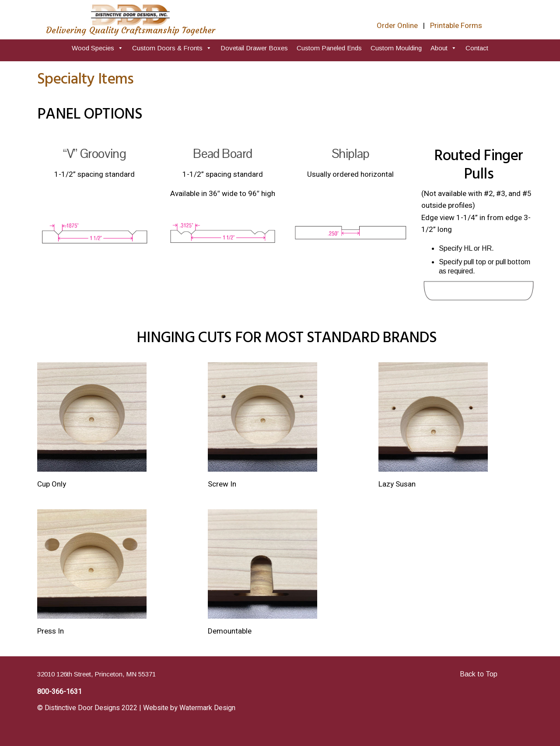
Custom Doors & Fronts (172, 48)
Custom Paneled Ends (329, 48)
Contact (477, 48)
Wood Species (98, 48)
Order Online (397, 26)
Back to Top (479, 674)
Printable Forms (456, 26)
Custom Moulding (396, 48)
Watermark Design (207, 708)
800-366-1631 (59, 692)
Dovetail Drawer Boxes (254, 48)
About (444, 48)
